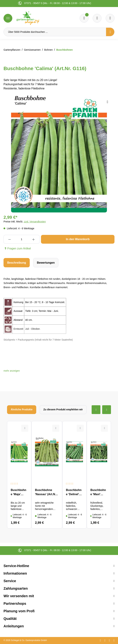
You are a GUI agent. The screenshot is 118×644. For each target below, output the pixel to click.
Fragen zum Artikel (17, 249)
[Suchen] (110, 32)
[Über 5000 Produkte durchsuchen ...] (55, 32)
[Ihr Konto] (110, 18)
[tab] (17, 263)
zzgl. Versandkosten (35, 222)
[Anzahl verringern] (9, 239)
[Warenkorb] (97, 18)
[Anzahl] (21, 239)
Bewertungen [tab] (46, 263)
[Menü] (8, 18)
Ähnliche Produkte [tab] (22, 409)
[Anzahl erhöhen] (34, 239)
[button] (12, 371)
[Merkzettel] (84, 18)
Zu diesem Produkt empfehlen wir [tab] (63, 409)
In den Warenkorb (78, 239)
